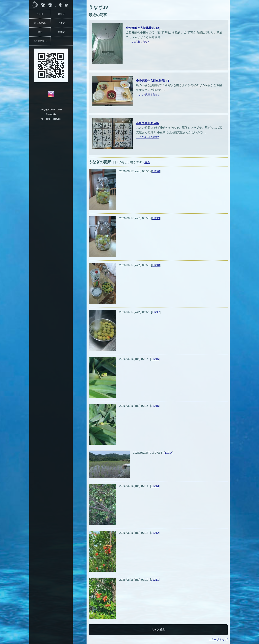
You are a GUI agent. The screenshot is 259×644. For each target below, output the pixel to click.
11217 (156, 312)
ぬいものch (40, 23)
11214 (168, 453)
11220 (156, 171)
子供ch (62, 23)
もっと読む (158, 630)
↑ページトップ (218, 639)
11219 (156, 218)
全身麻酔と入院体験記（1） (154, 81)
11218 (156, 265)
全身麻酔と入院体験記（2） (144, 28)
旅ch (40, 32)
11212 (155, 533)
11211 (155, 580)
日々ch (40, 14)
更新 (147, 162)
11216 (155, 359)
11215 (155, 406)
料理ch (62, 14)
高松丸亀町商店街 (148, 123)
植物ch (62, 32)
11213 (155, 486)
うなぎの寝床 (40, 41)
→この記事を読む (137, 42)
